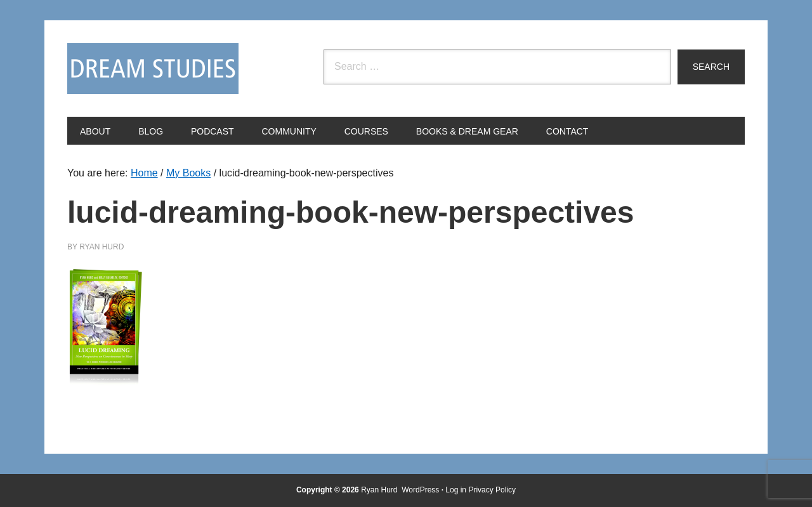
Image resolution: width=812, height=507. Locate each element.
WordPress (420, 490)
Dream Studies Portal (153, 69)
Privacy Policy (492, 490)
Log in (456, 490)
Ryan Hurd (380, 490)
